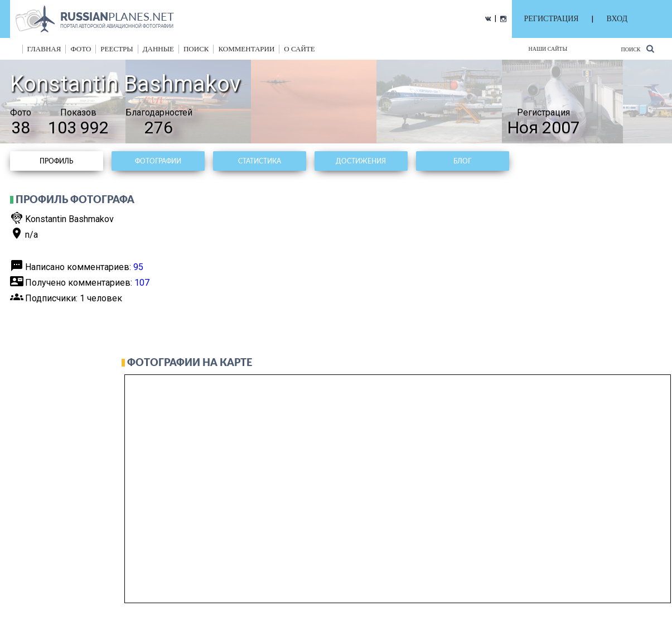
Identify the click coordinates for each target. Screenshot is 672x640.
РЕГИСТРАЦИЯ (552, 19)
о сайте (299, 49)
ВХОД (617, 19)
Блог (462, 161)
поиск (196, 49)
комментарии (246, 49)
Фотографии (158, 161)
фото (81, 49)
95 (138, 267)
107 (142, 283)
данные (158, 49)
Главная (44, 49)
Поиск (637, 49)
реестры (117, 49)
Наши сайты (548, 49)
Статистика (260, 161)
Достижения (361, 161)
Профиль (56, 161)
